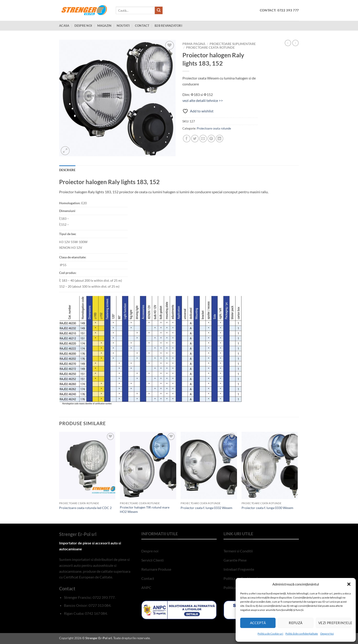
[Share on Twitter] (195, 139)
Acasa (64, 26)
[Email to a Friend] (203, 139)
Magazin (104, 26)
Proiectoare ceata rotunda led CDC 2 (85, 508)
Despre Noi (327, 634)
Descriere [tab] (67, 170)
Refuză (296, 623)
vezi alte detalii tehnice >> (203, 100)
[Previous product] (295, 43)
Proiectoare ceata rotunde (210, 48)
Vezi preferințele (335, 623)
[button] (349, 584)
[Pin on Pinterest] (211, 139)
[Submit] (159, 11)
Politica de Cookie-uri (270, 634)
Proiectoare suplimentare (233, 44)
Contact (142, 26)
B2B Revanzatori (168, 26)
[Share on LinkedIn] (220, 139)
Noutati (123, 26)
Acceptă (258, 623)
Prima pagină (194, 44)
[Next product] (288, 43)
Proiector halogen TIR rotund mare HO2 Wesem (145, 509)
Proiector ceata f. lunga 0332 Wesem (207, 508)
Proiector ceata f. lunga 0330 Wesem (267, 508)
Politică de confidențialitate (302, 634)
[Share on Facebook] (187, 139)
